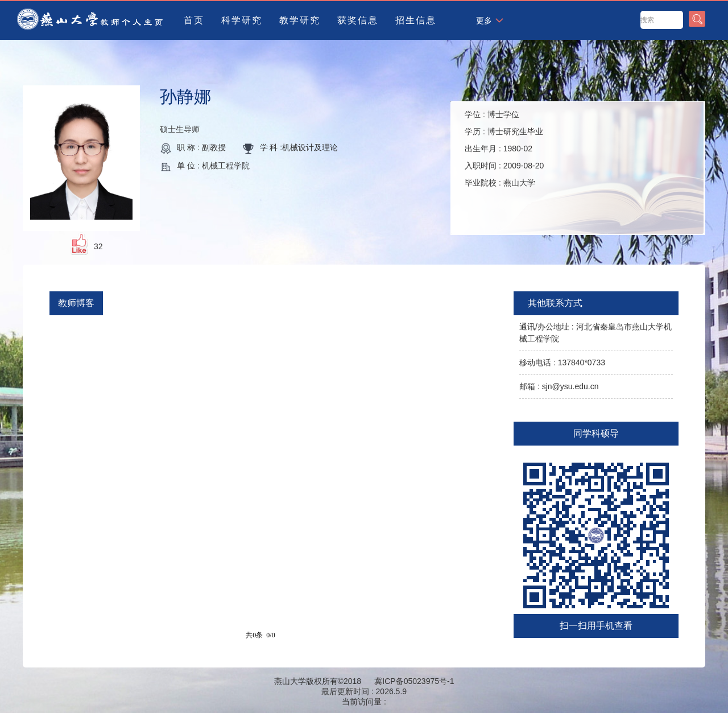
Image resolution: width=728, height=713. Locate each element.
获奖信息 (358, 20)
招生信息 (416, 20)
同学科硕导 (596, 433)
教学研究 (300, 20)
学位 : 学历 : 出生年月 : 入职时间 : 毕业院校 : (504, 149)
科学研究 (242, 20)
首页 (194, 20)
